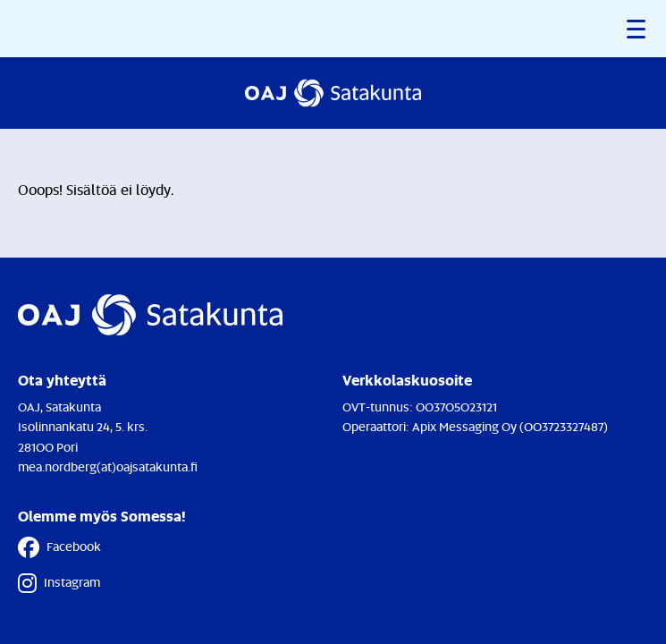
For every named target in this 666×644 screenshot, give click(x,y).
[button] (637, 29)
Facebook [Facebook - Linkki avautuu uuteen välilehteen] (59, 547)
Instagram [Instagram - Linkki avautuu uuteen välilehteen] (59, 583)
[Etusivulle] (333, 93)
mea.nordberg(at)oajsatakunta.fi (108, 466)
